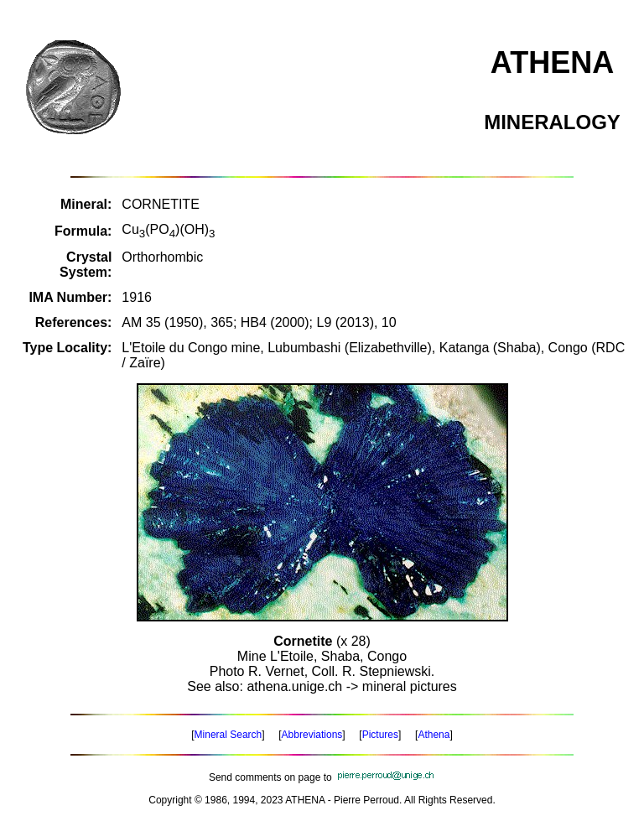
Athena (434, 735)
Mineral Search (229, 735)
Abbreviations (312, 735)
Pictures (380, 735)
